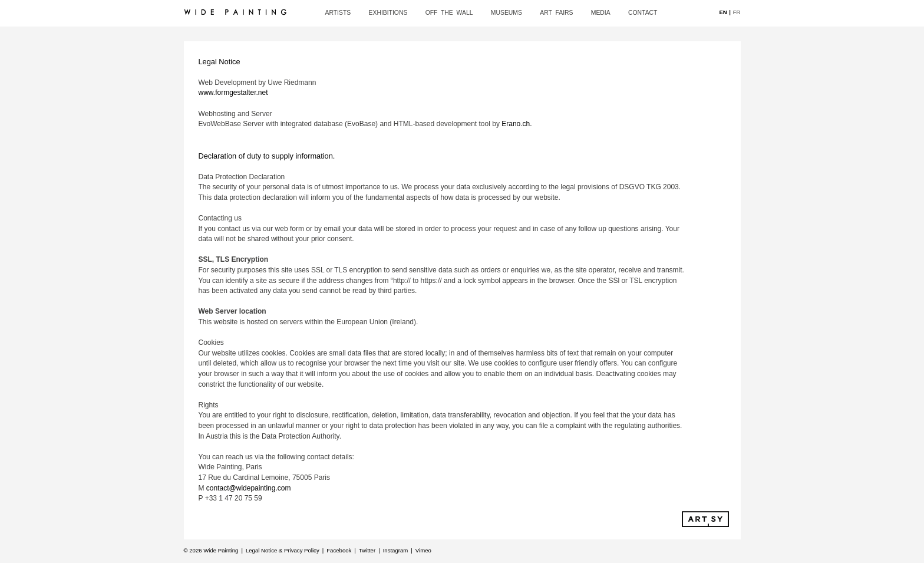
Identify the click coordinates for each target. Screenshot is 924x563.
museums (506, 13)
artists (338, 13)
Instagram (396, 550)
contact (643, 13)
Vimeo (423, 550)
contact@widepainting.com (249, 488)
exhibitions (388, 13)
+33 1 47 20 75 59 (234, 498)
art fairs (556, 13)
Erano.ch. (517, 124)
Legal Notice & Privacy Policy (283, 550)
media (601, 13)
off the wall (449, 13)
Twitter (367, 550)
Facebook (339, 550)
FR (737, 11)
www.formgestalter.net (233, 93)
